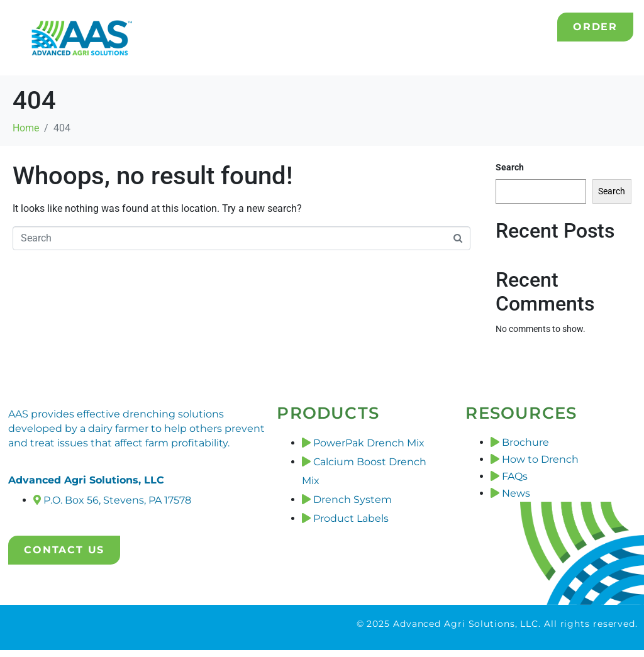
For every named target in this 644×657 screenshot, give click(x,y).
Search (510, 167)
